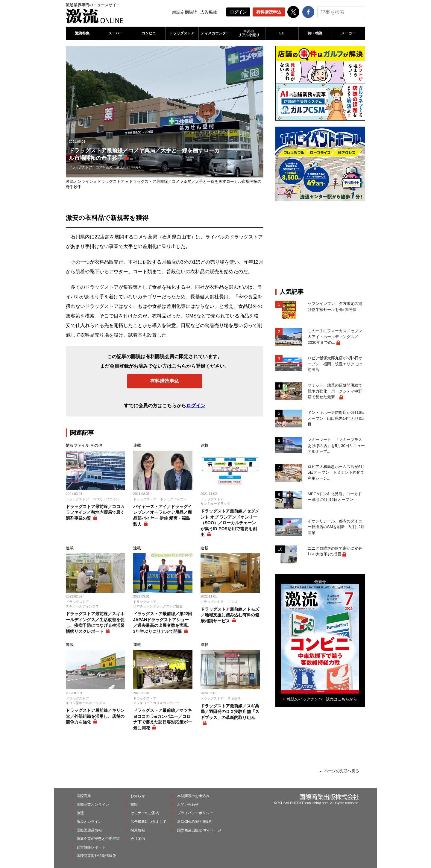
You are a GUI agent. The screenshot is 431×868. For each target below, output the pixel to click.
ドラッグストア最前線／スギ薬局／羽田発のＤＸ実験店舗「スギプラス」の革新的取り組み (230, 712)
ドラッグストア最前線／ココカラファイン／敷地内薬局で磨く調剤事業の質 (95, 512)
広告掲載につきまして (148, 822)
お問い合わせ (188, 805)
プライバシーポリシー (195, 813)
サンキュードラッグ (215, 504)
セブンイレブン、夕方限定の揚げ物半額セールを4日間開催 (335, 307)
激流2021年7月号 (129, 167)
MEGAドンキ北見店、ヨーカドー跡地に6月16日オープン (335, 497)
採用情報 (138, 830)
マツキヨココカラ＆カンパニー (156, 703)
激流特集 (82, 33)
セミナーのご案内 (145, 813)
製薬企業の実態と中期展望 (98, 839)
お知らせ (138, 796)
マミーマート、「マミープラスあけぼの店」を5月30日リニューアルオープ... (336, 446)
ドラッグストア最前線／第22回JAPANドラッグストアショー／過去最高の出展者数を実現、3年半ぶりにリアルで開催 (163, 623)
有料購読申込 (269, 12)
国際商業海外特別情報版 (96, 856)
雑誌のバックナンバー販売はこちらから (322, 699)
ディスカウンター (215, 33)
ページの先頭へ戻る (342, 771)
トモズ (232, 602)
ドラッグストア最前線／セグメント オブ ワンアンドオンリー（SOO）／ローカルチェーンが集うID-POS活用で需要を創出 (230, 523)
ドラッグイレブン (173, 499)
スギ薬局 (234, 698)
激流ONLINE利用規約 (195, 822)
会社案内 (138, 839)
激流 (80, 813)
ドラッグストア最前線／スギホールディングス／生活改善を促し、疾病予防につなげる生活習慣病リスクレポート (95, 623)
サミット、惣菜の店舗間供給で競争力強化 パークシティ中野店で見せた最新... (335, 391)
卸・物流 (315, 33)
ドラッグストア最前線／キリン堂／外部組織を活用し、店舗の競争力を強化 (95, 716)
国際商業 (84, 796)
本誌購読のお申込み (193, 796)
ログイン (238, 12)
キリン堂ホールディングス (86, 703)
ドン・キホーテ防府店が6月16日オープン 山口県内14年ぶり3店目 (336, 418)
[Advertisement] (320, 245)
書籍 (134, 805)
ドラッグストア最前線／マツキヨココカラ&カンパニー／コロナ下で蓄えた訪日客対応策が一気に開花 (163, 719)
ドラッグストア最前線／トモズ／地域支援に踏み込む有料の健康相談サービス (230, 615)
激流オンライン (79, 181)
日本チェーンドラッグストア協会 (158, 606)
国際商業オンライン (93, 805)
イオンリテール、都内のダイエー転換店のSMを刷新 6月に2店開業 (336, 527)
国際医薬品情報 (89, 830)
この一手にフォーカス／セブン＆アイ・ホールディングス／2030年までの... (335, 337)
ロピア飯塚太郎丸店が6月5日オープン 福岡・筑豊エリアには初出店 (335, 364)
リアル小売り (248, 33)
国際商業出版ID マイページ (199, 830)
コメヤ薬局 (104, 167)
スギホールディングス (82, 606)
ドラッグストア (182, 33)
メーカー (348, 33)
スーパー (116, 33)
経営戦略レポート (91, 847)
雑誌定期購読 (185, 12)
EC (282, 33)
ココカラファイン (106, 499)
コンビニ (149, 33)
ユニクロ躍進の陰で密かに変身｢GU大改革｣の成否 (335, 551)
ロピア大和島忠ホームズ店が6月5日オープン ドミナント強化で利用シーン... (336, 472)
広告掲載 (209, 12)
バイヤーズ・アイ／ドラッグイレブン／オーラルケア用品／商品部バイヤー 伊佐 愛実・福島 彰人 (163, 515)
